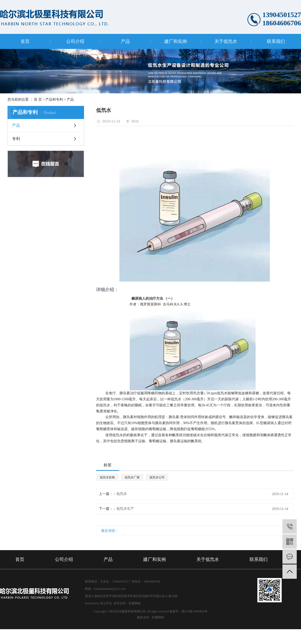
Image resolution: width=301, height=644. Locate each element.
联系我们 (276, 41)
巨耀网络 (135, 603)
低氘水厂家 (132, 477)
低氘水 (122, 494)
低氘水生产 (125, 509)
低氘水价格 (107, 477)
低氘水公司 (157, 477)
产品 (125, 41)
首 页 (38, 100)
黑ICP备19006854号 (195, 611)
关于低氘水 (226, 41)
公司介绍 (75, 41)
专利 (16, 139)
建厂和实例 (176, 41)
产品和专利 (54, 100)
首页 (25, 41)
